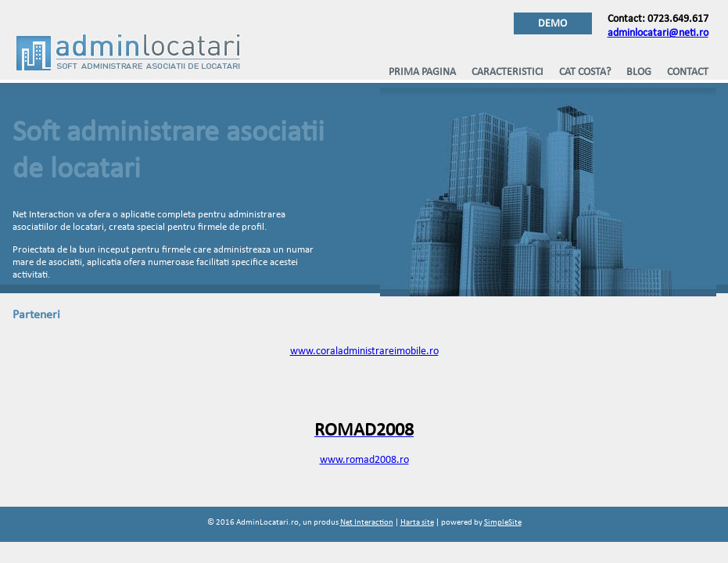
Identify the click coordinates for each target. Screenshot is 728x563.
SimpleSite (503, 523)
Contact (688, 72)
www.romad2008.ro (364, 460)
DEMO (552, 24)
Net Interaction (367, 523)
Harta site (417, 523)
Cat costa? (585, 72)
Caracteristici (507, 72)
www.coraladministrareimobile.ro (364, 351)
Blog (639, 72)
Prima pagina (422, 72)
